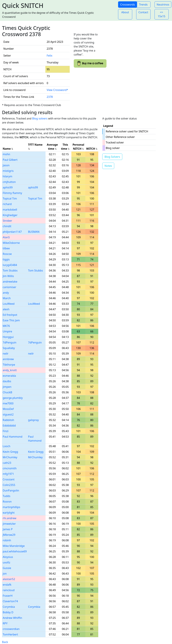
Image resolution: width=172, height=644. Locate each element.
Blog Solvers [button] (112, 157)
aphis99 (8, 187)
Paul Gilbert (10, 160)
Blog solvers (40, 118)
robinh (7, 540)
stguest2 (8, 414)
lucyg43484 (10, 265)
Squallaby (9, 348)
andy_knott (10, 370)
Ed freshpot (10, 315)
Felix (50, 56)
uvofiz (6, 562)
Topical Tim (10, 199)
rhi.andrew (9, 518)
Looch (6, 446)
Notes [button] (108, 166)
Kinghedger (10, 215)
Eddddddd (9, 426)
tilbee (6, 248)
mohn (6, 154)
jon (5, 574)
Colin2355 (9, 485)
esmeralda (9, 376)
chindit (7, 226)
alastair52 (9, 579)
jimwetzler (9, 524)
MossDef (8, 409)
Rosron (7, 502)
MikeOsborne (11, 243)
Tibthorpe (9, 365)
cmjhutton (9, 182)
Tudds (6, 496)
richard (7, 204)
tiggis (6, 259)
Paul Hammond (13, 437)
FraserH (8, 596)
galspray (33, 420)
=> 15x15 (162, 14)
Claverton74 (10, 601)
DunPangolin (11, 490)
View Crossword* (57, 90)
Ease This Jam (11, 320)
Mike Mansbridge (14, 546)
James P (8, 529)
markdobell (10, 210)
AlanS (6, 237)
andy (6, 293)
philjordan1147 (12, 232)
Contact (143, 12)
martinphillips (11, 507)
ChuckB (7, 392)
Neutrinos (163, 5)
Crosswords (128, 5)
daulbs (7, 381)
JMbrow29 (9, 535)
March (7, 298)
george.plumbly (13, 398)
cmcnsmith (10, 468)
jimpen (7, 387)
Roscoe (7, 254)
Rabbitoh (8, 420)
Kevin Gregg (10, 452)
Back (5, 642)
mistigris (8, 171)
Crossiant (9, 479)
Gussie (7, 568)
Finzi (6, 431)
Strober (7, 221)
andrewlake (10, 282)
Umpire (7, 331)
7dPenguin (9, 342)
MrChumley (10, 457)
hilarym (7, 176)
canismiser (9, 287)
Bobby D (8, 612)
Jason (6, 165)
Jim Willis (8, 276)
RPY (5, 623)
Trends (143, 5)
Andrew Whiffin (12, 618)
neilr (6, 354)
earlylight (9, 513)
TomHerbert (10, 634)
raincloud (9, 590)
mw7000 (8, 403)
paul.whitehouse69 (15, 551)
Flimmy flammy (12, 193)
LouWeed (9, 304)
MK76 (6, 326)
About (125, 12)
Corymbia (9, 607)
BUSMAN (34, 232)
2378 (50, 97)
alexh (6, 309)
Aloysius (8, 557)
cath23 (7, 463)
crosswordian (11, 629)
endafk (7, 585)
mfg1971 (8, 474)
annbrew (8, 359)
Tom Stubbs (10, 270)
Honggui (8, 337)
